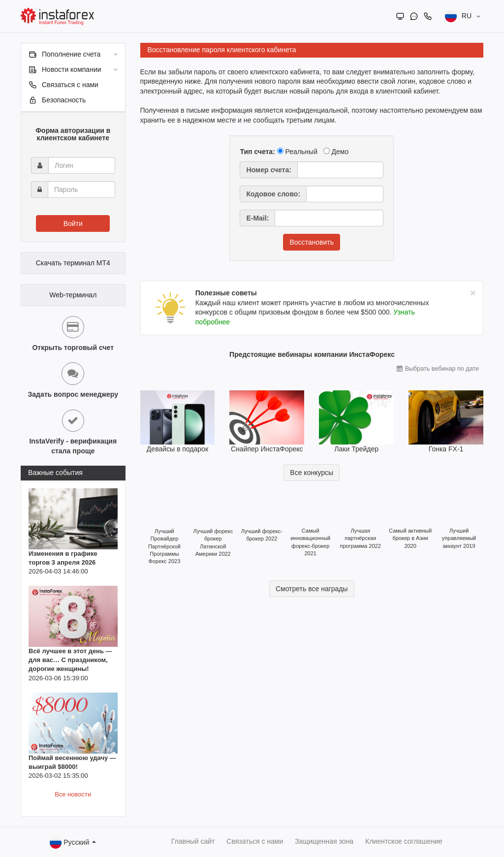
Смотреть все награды (312, 589)
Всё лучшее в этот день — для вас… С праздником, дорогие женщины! (70, 660)
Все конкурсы (312, 473)
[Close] (473, 293)
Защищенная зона (324, 841)
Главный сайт (193, 841)
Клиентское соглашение (404, 841)
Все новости (73, 794)
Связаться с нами (255, 841)
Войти (73, 223)
